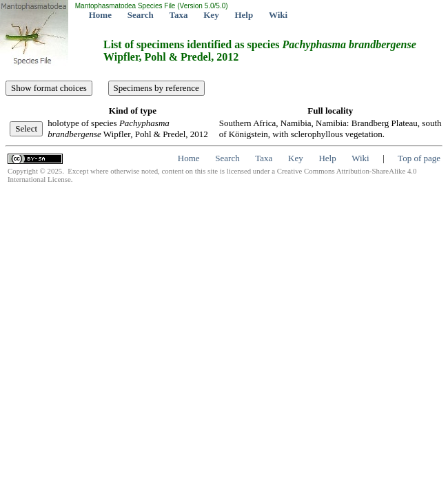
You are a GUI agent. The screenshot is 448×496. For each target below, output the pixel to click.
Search (141, 15)
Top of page (419, 158)
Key (211, 15)
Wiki (278, 15)
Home (100, 15)
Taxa (179, 15)
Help (244, 15)
